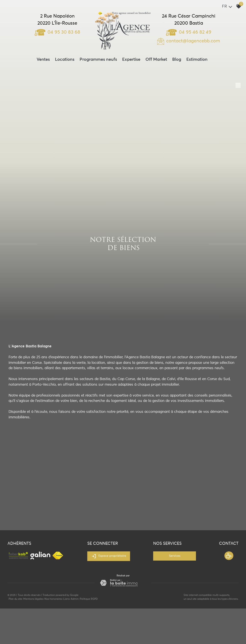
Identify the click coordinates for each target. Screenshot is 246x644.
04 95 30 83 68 (57, 32)
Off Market (156, 59)
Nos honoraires (53, 599)
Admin (75, 599)
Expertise (131, 59)
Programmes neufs (98, 59)
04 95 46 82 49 (189, 32)
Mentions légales (33, 599)
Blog (177, 59)
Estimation (197, 59)
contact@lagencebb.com (193, 41)
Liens (66, 599)
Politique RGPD (89, 599)
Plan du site (15, 599)
